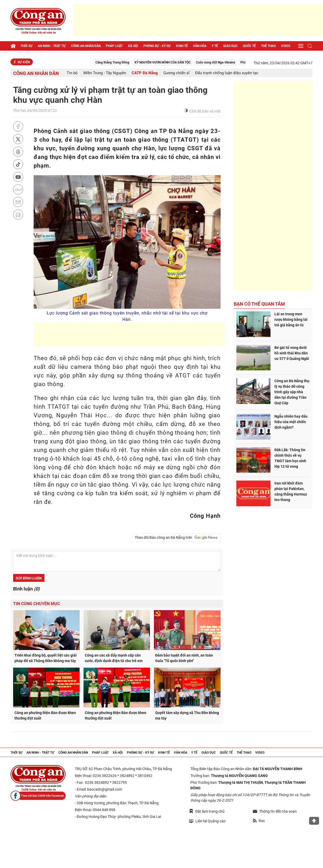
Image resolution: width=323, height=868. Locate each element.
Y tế (215, 46)
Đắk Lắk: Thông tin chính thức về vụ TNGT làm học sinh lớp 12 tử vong (290, 458)
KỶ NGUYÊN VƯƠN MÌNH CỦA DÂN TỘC (182, 62)
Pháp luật (114, 46)
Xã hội (133, 46)
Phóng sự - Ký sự (157, 46)
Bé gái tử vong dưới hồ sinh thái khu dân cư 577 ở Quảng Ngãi (292, 353)
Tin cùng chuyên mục (37, 604)
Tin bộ (72, 73)
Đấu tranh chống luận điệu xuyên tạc (227, 73)
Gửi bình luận (29, 578)
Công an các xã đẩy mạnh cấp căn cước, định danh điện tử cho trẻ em (114, 658)
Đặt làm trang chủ (207, 811)
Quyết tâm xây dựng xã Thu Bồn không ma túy (187, 715)
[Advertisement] (198, 20)
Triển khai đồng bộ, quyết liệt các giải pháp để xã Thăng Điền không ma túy (46, 658)
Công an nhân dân (86, 46)
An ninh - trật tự (52, 46)
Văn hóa (200, 46)
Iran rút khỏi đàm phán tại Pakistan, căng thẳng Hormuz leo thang (291, 491)
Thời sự (27, 46)
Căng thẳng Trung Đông (131, 62)
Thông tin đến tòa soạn (275, 811)
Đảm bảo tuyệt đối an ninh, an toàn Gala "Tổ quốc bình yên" (184, 658)
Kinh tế (182, 46)
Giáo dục (230, 46)
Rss (259, 821)
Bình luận (26, 589)
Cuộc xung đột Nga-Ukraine (235, 62)
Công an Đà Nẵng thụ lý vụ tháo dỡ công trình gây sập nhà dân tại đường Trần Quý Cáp (292, 392)
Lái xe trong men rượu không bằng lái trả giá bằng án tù (291, 319)
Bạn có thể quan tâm (259, 304)
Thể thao (268, 46)
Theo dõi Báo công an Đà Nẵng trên (176, 537)
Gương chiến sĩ (176, 73)
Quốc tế (249, 46)
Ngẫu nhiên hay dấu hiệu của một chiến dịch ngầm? (291, 422)
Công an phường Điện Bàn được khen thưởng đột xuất (45, 715)
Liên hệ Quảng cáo (207, 821)
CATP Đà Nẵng (145, 73)
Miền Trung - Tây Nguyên (105, 73)
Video (286, 46)
